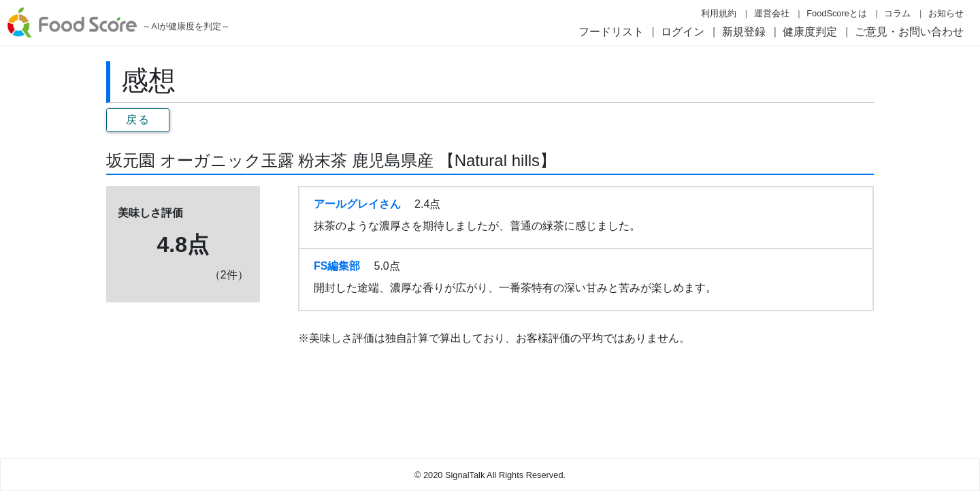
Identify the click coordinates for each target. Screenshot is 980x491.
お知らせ (946, 13)
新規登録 (744, 32)
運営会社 (772, 13)
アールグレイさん (357, 204)
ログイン (683, 32)
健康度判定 (810, 32)
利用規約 (719, 13)
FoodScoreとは (837, 13)
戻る (138, 120)
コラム (897, 13)
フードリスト (611, 32)
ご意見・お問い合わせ (909, 32)
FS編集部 (337, 266)
